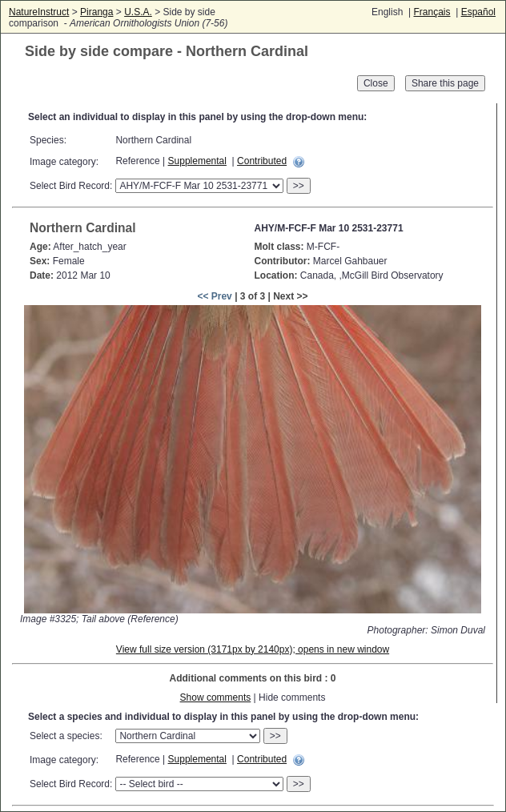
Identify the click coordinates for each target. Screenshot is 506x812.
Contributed (262, 161)
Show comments (216, 697)
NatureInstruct (39, 12)
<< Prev (214, 296)
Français (432, 12)
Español (478, 12)
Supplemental (197, 161)
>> (299, 186)
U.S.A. (138, 12)
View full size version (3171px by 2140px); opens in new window (253, 649)
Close (376, 83)
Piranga (96, 12)
